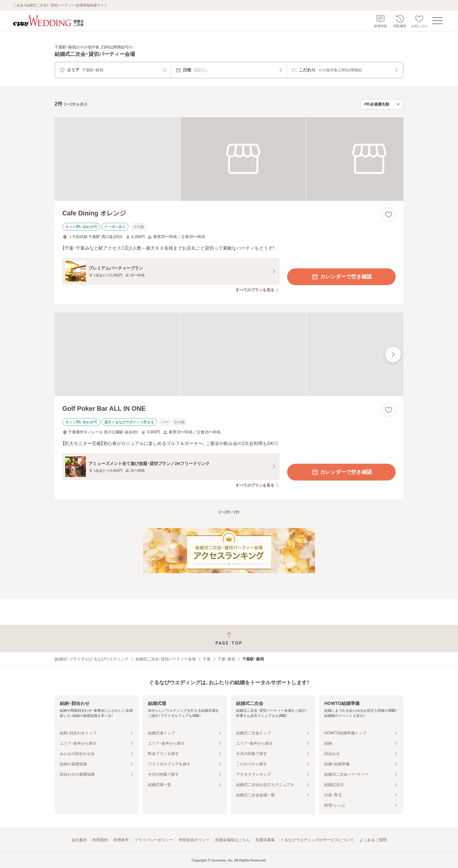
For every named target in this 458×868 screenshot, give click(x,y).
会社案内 (79, 840)
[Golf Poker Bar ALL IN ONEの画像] (229, 354)
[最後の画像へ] (393, 355)
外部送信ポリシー (194, 840)
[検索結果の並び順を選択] (382, 104)
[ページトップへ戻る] (229, 639)
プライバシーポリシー (154, 840)
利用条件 (121, 840)
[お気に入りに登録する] (389, 214)
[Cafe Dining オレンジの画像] (229, 159)
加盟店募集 (265, 840)
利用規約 (100, 840)
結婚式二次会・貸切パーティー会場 (166, 659)
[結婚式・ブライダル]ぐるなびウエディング (92, 659)
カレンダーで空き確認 (341, 277)
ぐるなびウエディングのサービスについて (317, 840)
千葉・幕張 (226, 659)
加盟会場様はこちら (233, 840)
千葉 (207, 659)
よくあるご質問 (373, 840)
